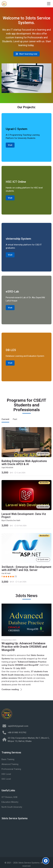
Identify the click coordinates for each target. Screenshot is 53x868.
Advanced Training (10, 764)
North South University (12, 807)
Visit (10, 145)
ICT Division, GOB (9, 797)
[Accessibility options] (46, 861)
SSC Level (6, 779)
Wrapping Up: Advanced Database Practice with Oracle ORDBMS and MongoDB (24, 647)
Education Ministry (10, 802)
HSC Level (6, 774)
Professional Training (11, 769)
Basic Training (8, 759)
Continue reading (10, 689)
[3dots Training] (4, 4)
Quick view (43, 454)
